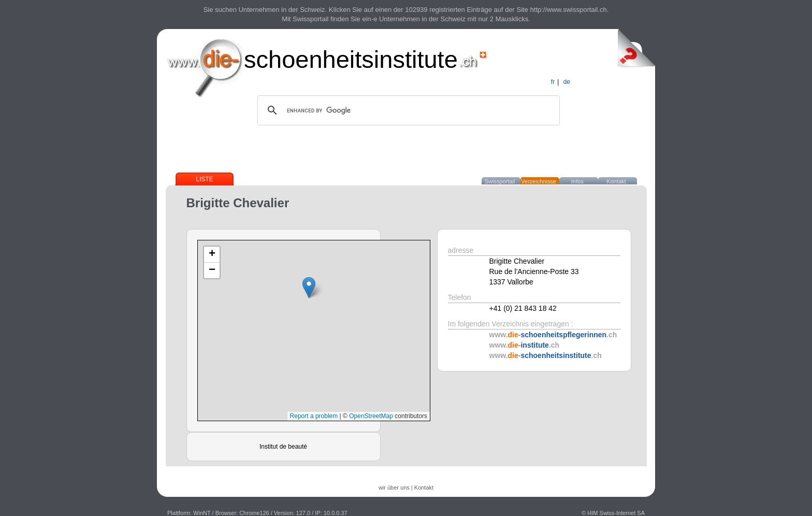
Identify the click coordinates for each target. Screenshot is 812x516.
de (567, 82)
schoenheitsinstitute (351, 59)
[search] (407, 110)
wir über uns (394, 488)
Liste (204, 179)
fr (553, 82)
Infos (577, 181)
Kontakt (616, 181)
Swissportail (500, 181)
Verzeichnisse (539, 181)
